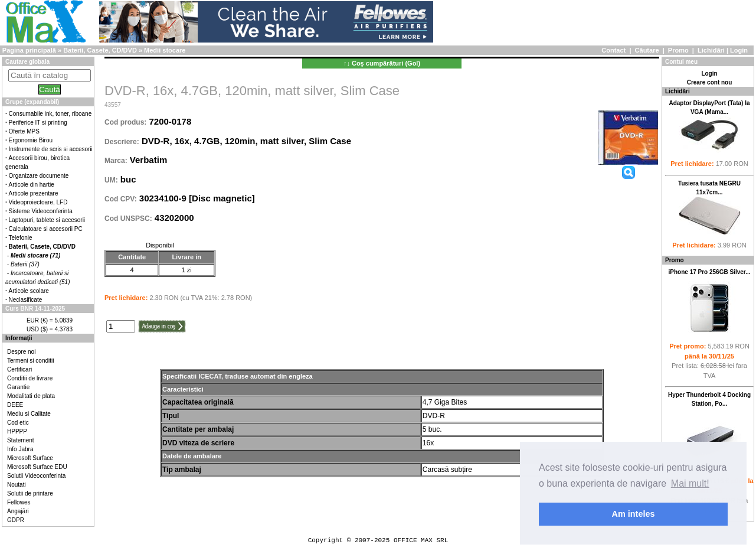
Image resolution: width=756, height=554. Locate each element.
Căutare (647, 50)
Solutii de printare (30, 493)
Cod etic (18, 423)
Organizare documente (39, 176)
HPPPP (17, 431)
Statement (21, 440)
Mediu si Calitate (29, 414)
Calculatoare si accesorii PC (46, 229)
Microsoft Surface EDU (37, 467)
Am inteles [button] (634, 514)
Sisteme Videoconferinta (41, 211)
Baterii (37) (25, 264)
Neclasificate (26, 300)
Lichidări (711, 50)
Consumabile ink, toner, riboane (50, 114)
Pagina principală (29, 50)
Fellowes (19, 502)
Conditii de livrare (30, 378)
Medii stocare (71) (35, 255)
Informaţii (19, 338)
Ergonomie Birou (31, 140)
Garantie (18, 387)
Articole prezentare (34, 193)
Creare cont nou (710, 82)
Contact (613, 50)
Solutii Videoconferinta (36, 476)
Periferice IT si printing (38, 123)
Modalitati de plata (31, 396)
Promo (678, 50)
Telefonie (21, 238)
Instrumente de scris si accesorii (51, 149)
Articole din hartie (32, 185)
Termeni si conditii (30, 361)
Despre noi (21, 352)
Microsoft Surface (30, 458)
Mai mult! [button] (690, 483)
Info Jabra (20, 449)
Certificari (19, 369)
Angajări (18, 511)
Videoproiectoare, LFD (38, 202)
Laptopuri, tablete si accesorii (47, 220)
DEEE (15, 405)
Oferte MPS (24, 131)
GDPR (16, 520)
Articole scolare (29, 291)
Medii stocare (165, 50)
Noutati (17, 485)
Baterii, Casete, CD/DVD (100, 50)
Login (739, 50)
